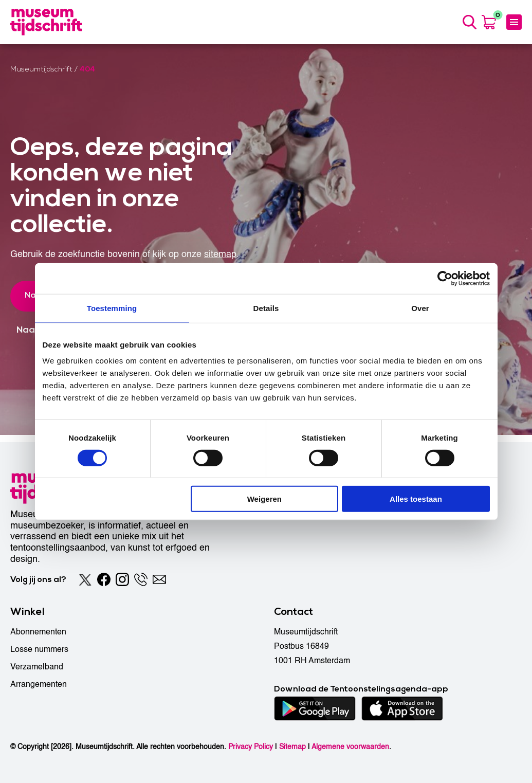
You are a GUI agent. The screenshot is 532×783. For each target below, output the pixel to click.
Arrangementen (39, 684)
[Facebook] (104, 579)
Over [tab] (420, 308)
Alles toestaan (416, 499)
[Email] (159, 579)
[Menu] (514, 26)
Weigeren (264, 499)
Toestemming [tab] (112, 308)
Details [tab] (266, 308)
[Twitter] (85, 579)
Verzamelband (37, 667)
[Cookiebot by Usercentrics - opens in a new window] (445, 278)
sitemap (220, 261)
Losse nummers (39, 649)
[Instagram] (122, 579)
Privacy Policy (251, 747)
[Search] (468, 26)
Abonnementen (38, 632)
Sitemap (292, 747)
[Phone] (141, 579)
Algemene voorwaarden (350, 747)
